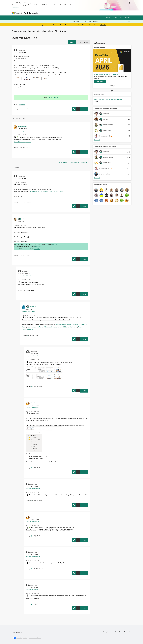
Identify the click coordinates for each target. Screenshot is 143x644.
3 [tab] (111, 86)
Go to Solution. (53, 97)
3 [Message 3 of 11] (23, 290)
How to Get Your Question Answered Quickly (108, 99)
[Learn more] (100, 82)
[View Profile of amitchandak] (25, 219)
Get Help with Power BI (47, 31)
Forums (42, 13)
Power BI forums (19, 31)
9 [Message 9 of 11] (19, 148)
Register (108, 17)
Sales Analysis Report (50, 327)
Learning (81, 13)
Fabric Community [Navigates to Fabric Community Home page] (31, 13)
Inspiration (50, 13)
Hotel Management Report (35, 327)
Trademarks (127, 632)
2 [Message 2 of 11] (19, 255)
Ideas (57, 13)
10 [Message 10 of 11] (32, 569)
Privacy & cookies (108, 632)
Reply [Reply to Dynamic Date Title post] (84, 109)
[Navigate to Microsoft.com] (17, 13)
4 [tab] (113, 86)
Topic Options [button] (83, 42)
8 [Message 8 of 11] (31, 501)
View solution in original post (22, 142)
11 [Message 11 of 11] (19, 202)
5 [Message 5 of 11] (31, 604)
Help (121, 17)
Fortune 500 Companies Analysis (68, 327)
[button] (72, 42)
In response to (20, 131)
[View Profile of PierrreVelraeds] (22, 126)
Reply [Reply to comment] (84, 152)
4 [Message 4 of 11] (27, 335)
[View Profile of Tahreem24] (33, 307)
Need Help (22, 105)
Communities (66, 13)
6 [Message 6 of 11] (31, 386)
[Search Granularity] (80, 21)
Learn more (15, 7)
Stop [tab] (114, 86)
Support (88, 13)
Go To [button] (127, 17)
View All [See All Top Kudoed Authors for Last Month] (97, 178)
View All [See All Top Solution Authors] (97, 140)
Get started (103, 25)
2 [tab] (110, 86)
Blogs (74, 13)
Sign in (115, 17)
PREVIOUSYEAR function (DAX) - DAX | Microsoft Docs (46, 191)
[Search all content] (109, 21)
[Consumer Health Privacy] (35, 638)
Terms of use (118, 632)
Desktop (63, 31)
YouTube (55, 244)
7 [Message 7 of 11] (31, 468)
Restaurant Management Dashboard (67, 325)
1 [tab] (109, 86)
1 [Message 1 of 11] (19, 109)
